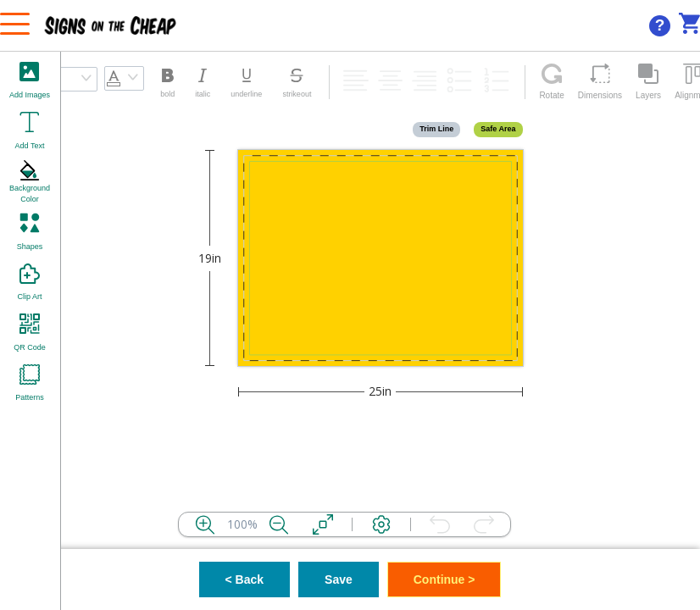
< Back (245, 579)
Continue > (444, 579)
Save (339, 579)
